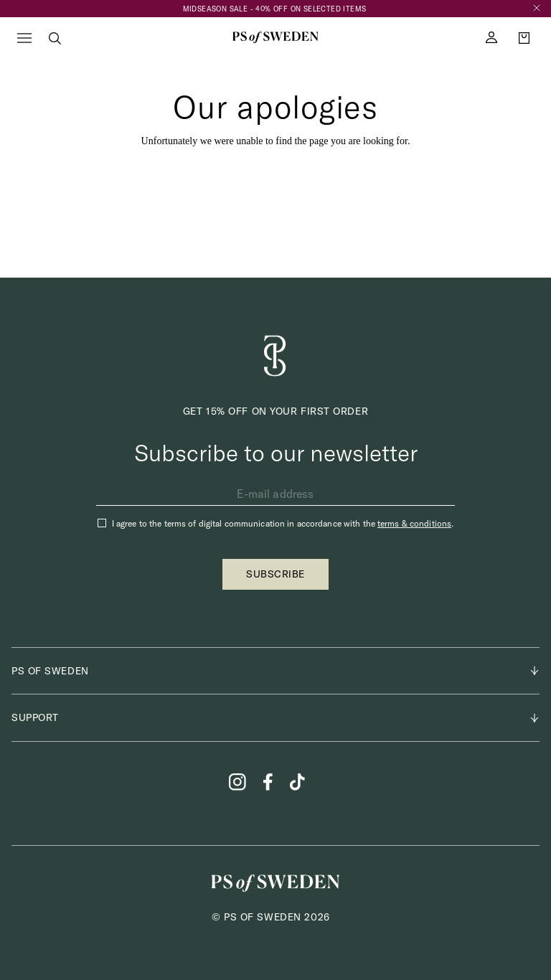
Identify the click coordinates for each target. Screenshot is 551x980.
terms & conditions (414, 523)
